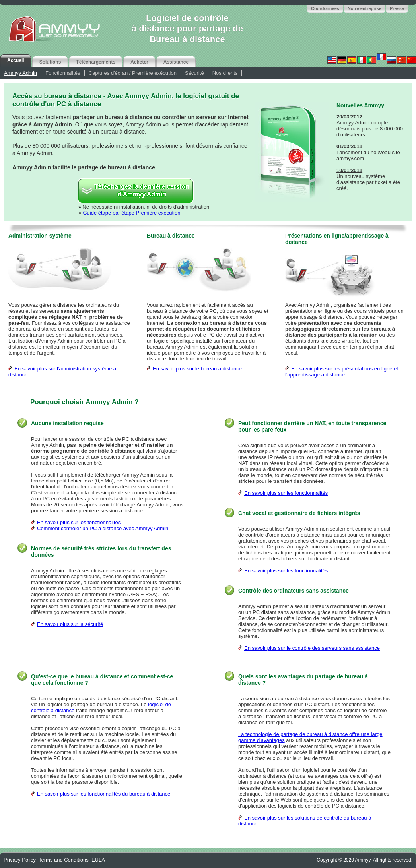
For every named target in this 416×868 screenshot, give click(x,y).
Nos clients (225, 73)
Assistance (176, 62)
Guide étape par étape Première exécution (131, 213)
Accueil (16, 60)
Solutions (50, 62)
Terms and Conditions (64, 860)
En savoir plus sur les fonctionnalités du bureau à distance (104, 794)
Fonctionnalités (63, 73)
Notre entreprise (364, 8)
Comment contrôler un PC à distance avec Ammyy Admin (103, 528)
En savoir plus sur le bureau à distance (197, 369)
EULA (98, 860)
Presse (397, 8)
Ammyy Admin (20, 73)
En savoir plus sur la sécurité (70, 624)
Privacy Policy (20, 860)
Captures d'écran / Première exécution (133, 73)
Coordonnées (325, 8)
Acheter (139, 62)
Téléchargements (96, 62)
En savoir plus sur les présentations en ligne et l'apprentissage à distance (342, 372)
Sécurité (194, 73)
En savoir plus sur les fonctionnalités (79, 522)
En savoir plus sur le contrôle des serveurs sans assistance (312, 648)
